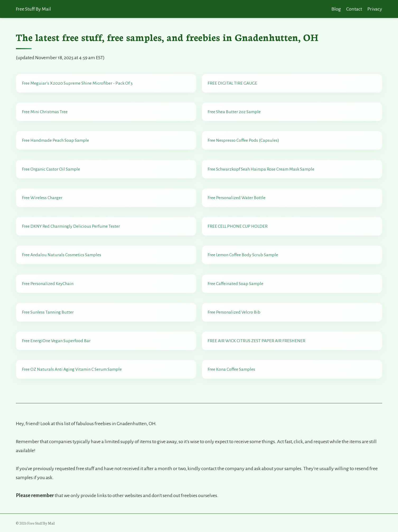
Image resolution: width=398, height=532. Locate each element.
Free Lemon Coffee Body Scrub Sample (243, 255)
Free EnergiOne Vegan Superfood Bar (56, 341)
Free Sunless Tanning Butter (48, 312)
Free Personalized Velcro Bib (234, 312)
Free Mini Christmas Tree (45, 112)
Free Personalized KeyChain (48, 284)
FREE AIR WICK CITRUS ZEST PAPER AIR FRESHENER (256, 341)
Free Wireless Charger (42, 198)
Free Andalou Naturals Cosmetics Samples (62, 255)
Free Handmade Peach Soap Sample (55, 140)
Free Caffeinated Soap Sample (235, 284)
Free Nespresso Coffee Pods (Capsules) (243, 140)
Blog (336, 9)
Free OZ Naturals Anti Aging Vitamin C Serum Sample (72, 369)
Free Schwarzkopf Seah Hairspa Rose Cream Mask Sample (261, 169)
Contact (354, 9)
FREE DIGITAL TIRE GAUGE (232, 83)
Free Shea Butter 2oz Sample (234, 112)
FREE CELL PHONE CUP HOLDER (238, 226)
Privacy (375, 9)
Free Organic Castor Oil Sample (51, 169)
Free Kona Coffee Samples (231, 369)
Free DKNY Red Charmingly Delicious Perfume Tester (71, 226)
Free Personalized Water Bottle (237, 198)
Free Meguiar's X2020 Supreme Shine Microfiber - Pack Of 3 (77, 83)
